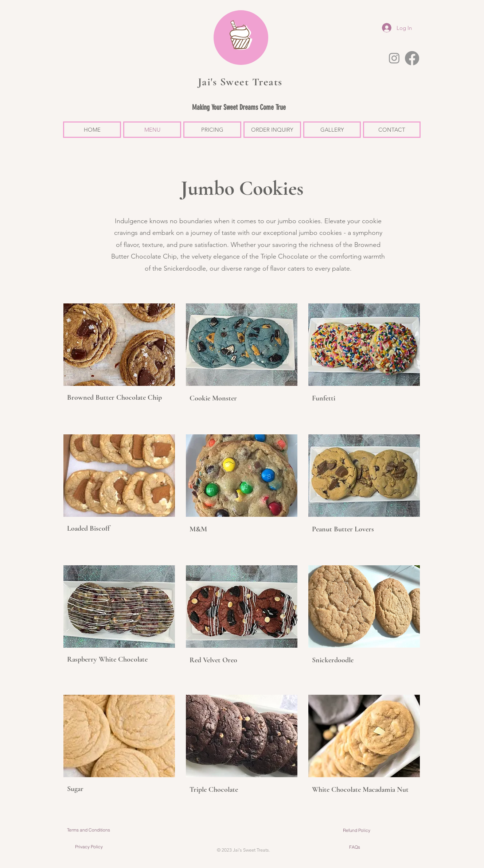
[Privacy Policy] (89, 847)
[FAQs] (354, 847)
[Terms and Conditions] (88, 830)
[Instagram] (394, 58)
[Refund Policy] (357, 830)
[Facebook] (412, 58)
